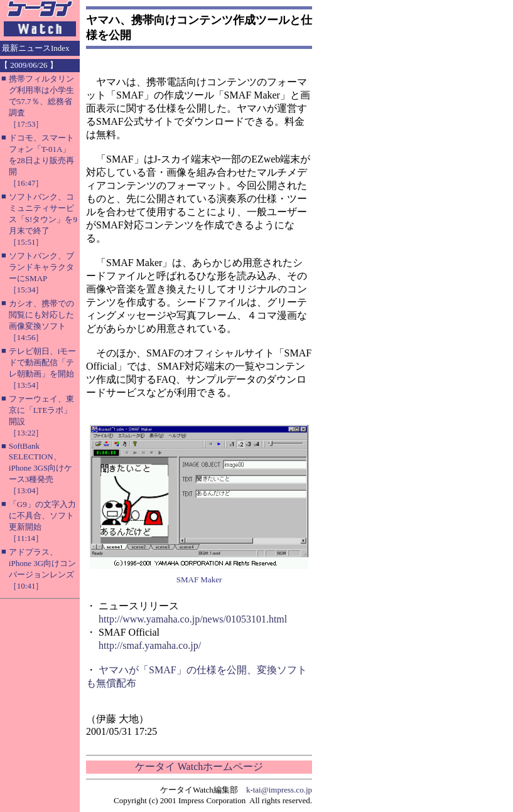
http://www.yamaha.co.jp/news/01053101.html (193, 619)
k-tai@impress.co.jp (279, 790)
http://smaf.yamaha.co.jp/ (150, 645)
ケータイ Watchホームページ (199, 767)
